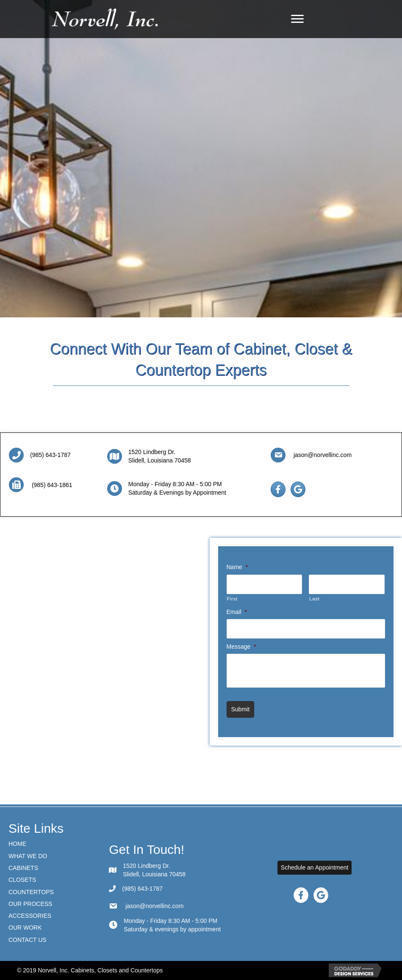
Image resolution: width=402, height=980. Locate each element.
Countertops (31, 892)
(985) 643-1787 (50, 455)
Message (241, 647)
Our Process (30, 904)
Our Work (25, 928)
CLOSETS (22, 880)
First (232, 599)
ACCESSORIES (30, 916)
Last (314, 599)
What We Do (28, 856)
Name (237, 567)
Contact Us (28, 940)
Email (237, 612)
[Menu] (297, 19)
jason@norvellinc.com (322, 455)
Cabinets (23, 868)
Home (17, 844)
